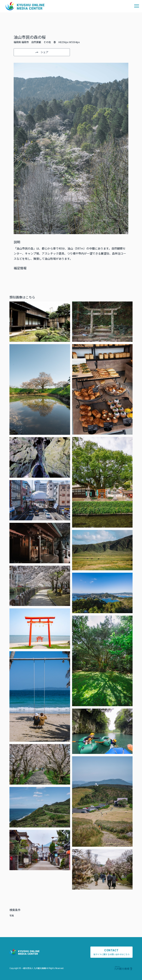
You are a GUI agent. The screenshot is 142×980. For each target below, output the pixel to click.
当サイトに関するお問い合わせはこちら (111, 952)
